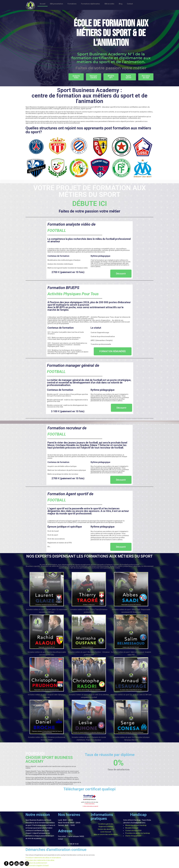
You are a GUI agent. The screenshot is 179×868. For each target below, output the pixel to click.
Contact (130, 4)
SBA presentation (56, 4)
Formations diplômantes (90, 4)
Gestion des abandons (106, 829)
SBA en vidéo (109, 4)
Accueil (43, 4)
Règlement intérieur (106, 827)
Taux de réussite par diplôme (110, 755)
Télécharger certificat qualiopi (89, 789)
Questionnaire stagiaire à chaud (37, 865)
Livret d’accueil (106, 832)
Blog (121, 4)
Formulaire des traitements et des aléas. (40, 860)
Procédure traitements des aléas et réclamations (43, 858)
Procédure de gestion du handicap (138, 833)
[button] (76, 77)
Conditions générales (106, 824)
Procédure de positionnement (36, 863)
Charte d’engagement (133, 836)
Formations (72, 4)
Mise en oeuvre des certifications (106, 834)
